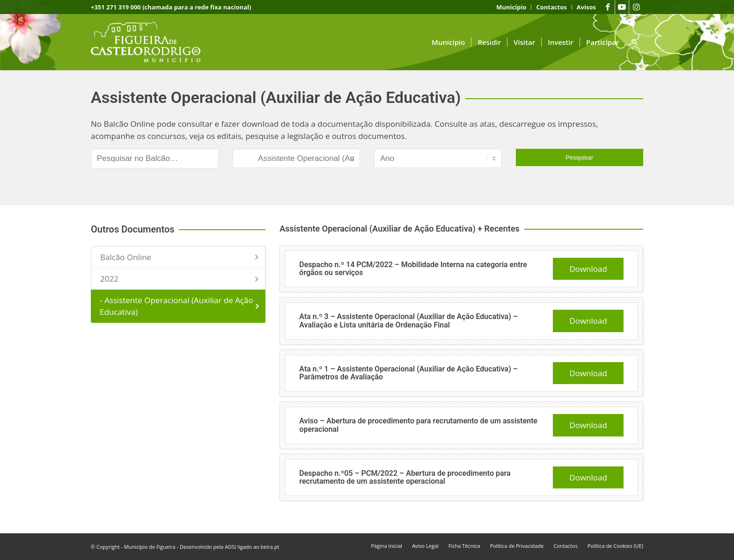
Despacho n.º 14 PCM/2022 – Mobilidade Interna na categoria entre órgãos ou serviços (413, 269)
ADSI (230, 547)
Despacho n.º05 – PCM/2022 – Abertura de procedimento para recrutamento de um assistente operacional (405, 477)
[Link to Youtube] (622, 7)
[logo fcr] (153, 42)
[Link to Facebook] (608, 7)
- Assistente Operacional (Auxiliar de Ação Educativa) (176, 306)
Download (588, 269)
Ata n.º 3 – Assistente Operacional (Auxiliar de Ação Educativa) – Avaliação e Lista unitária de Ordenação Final (408, 321)
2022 (109, 279)
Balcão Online (126, 257)
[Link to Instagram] (636, 7)
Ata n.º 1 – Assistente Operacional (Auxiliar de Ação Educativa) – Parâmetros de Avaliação (408, 373)
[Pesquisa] (634, 42)
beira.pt (270, 547)
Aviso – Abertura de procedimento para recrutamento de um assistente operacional (418, 425)
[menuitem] (511, 7)
